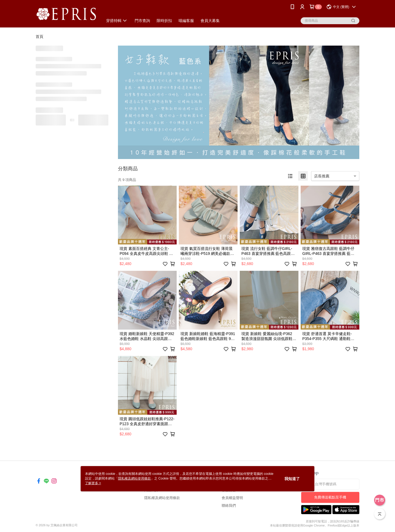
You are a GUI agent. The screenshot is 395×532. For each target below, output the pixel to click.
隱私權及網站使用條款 (162, 498)
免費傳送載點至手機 (330, 497)
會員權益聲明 (232, 498)
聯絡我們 (229, 505)
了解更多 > (93, 483)
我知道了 (292, 479)
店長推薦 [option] (322, 176)
